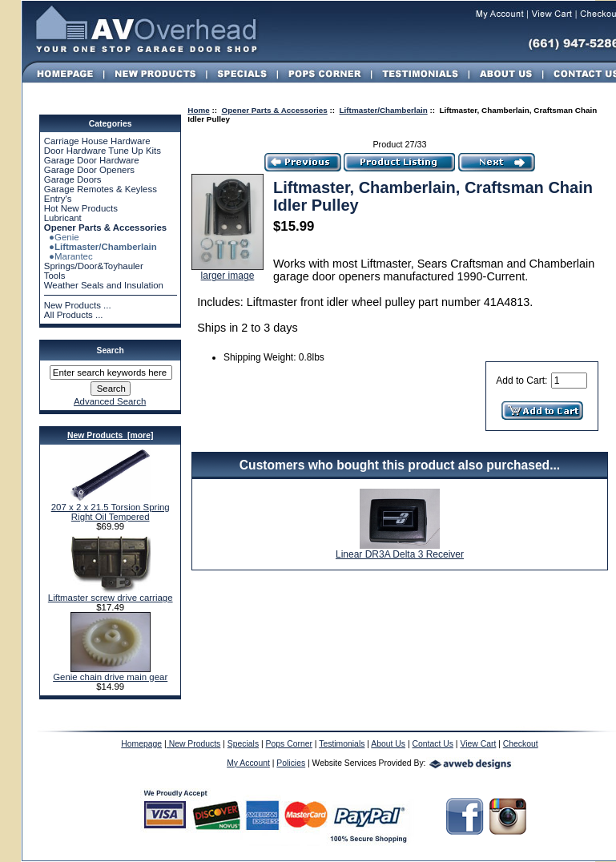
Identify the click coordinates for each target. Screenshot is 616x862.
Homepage (141, 744)
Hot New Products (81, 208)
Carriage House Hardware (97, 141)
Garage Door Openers (89, 170)
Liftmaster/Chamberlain (384, 110)
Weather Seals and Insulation (104, 285)
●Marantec (68, 256)
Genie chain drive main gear (110, 673)
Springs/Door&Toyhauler (94, 266)
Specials (243, 744)
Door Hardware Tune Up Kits (103, 151)
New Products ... (78, 305)
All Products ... (74, 315)
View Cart (478, 744)
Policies (291, 763)
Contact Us (433, 744)
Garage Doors (73, 179)
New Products (194, 744)
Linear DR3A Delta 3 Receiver (400, 554)
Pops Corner (289, 744)
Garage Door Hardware (92, 160)
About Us (388, 744)
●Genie (62, 237)
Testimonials (342, 744)
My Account (248, 763)
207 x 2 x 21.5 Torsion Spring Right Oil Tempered (111, 508)
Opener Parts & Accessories (275, 110)
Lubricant (63, 218)
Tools (55, 276)
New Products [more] (110, 435)
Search (111, 350)
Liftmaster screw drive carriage (111, 594)
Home (198, 110)
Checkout (521, 744)
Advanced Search (110, 401)
